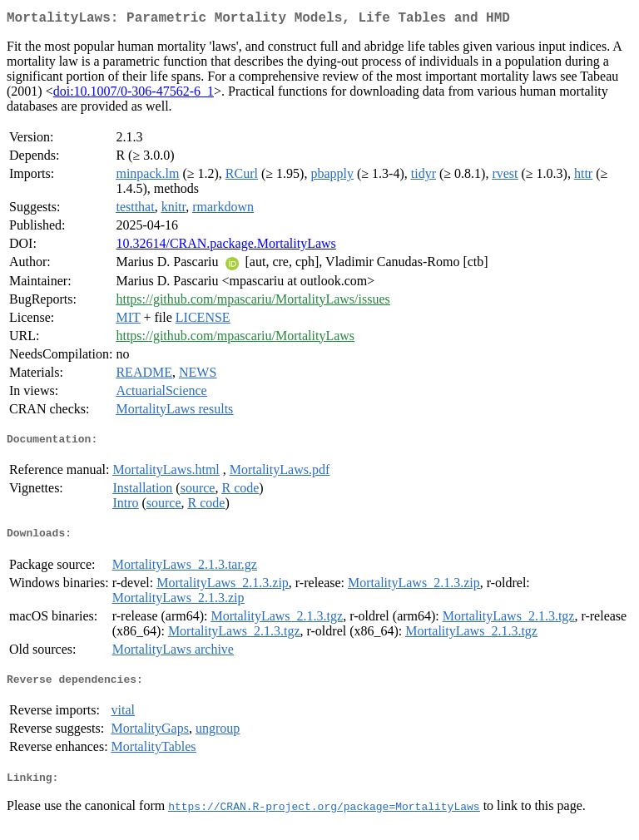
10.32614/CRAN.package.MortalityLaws (225, 247)
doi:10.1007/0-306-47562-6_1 (134, 94)
